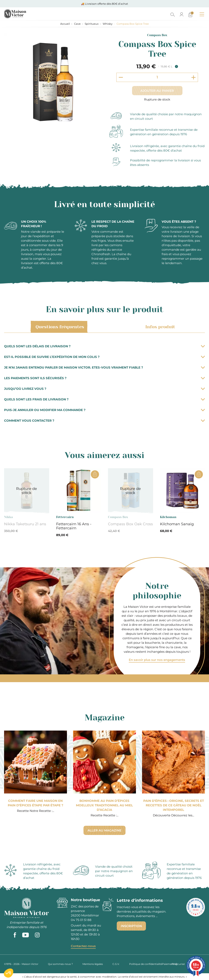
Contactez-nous (83, 946)
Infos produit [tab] (160, 327)
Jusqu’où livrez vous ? (104, 389)
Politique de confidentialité (146, 964)
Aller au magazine (104, 830)
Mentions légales (93, 964)
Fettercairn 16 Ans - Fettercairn (74, 526)
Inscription (131, 926)
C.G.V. (116, 964)
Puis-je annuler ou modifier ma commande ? (104, 410)
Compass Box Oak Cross (130, 524)
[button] (9, 973)
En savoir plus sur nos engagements (157, 660)
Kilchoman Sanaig (177, 524)
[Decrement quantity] (121, 77)
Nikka (8, 517)
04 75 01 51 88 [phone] (81, 920)
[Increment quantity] (193, 77)
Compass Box (157, 35)
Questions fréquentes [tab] (59, 327)
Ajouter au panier (157, 91)
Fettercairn (65, 517)
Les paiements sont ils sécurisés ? (104, 378)
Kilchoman (168, 517)
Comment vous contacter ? (104, 421)
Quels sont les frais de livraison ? (104, 399)
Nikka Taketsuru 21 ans (25, 524)
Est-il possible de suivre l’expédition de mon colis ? (104, 357)
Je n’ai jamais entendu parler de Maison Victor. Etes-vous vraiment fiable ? (104, 367)
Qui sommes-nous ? (60, 964)
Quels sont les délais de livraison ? (104, 346)
